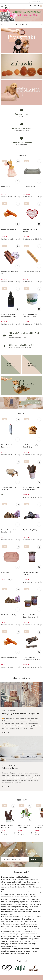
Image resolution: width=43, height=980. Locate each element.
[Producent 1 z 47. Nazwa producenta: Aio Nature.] (7, 968)
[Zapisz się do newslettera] (15, 859)
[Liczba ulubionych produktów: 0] (35, 6)
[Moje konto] (35, 2)
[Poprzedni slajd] (1, 25)
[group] (21, 15)
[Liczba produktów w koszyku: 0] (39, 6)
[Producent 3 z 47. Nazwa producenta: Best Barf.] (33, 968)
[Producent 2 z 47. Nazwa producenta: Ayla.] (20, 968)
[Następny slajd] (42, 25)
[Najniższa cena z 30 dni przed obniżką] (19, 197)
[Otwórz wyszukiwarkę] (31, 6)
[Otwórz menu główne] (2, 6)
